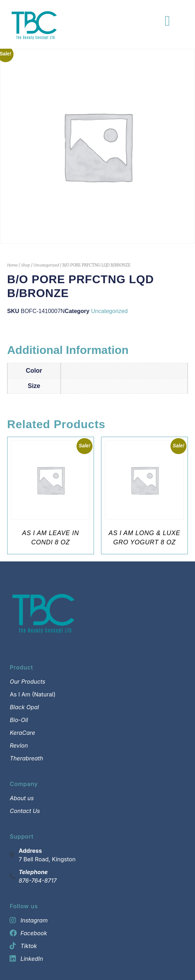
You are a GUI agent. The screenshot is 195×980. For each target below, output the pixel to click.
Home (12, 265)
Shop (25, 265)
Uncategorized (46, 265)
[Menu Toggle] (167, 21)
